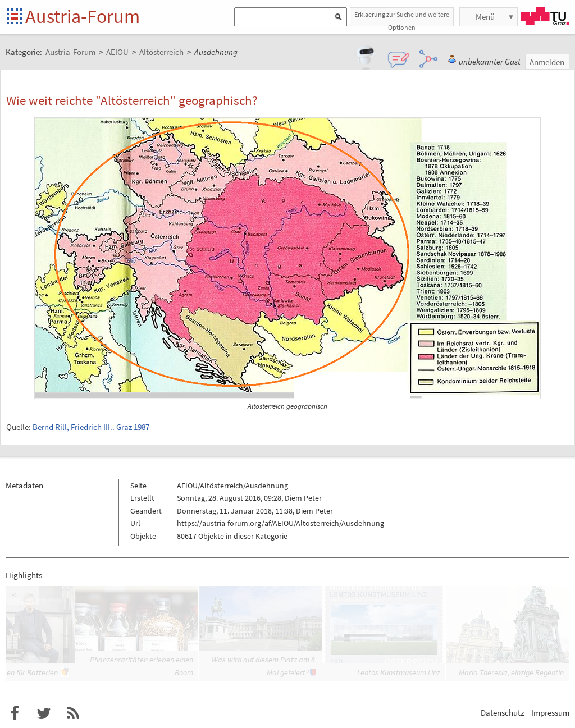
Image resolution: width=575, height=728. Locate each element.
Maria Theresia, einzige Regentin (511, 672)
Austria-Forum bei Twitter (44, 713)
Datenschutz (502, 713)
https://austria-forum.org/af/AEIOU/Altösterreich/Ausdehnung (280, 523)
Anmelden (547, 62)
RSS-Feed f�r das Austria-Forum (73, 713)
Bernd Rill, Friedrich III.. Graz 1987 (91, 427)
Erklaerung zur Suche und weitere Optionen (402, 18)
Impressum (550, 713)
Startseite (15, 17)
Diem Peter (303, 498)
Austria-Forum (83, 16)
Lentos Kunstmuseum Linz (399, 672)
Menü (485, 17)
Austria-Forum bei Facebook (15, 713)
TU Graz (545, 16)
